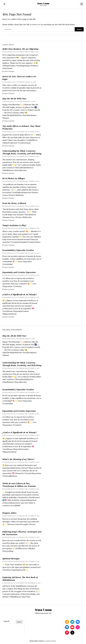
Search (6, 621)
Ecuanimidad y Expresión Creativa (18, 250)
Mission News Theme (36, 641)
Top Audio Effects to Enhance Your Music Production (21, 127)
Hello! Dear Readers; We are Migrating (20, 49)
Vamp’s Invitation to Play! (14, 225)
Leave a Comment (8, 71)
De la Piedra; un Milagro (14, 178)
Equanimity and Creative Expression (19, 272)
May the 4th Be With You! (14, 99)
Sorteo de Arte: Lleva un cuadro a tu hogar (19, 78)
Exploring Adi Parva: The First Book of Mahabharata (20, 579)
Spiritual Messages (11, 558)
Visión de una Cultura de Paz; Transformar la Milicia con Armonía (19, 485)
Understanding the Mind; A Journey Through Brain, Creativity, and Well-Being (22, 152)
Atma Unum (43, 3)
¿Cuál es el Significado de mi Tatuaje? (20, 294)
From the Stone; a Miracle (14, 203)
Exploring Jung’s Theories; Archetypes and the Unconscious (22, 533)
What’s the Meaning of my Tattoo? (18, 459)
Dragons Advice (9, 513)
